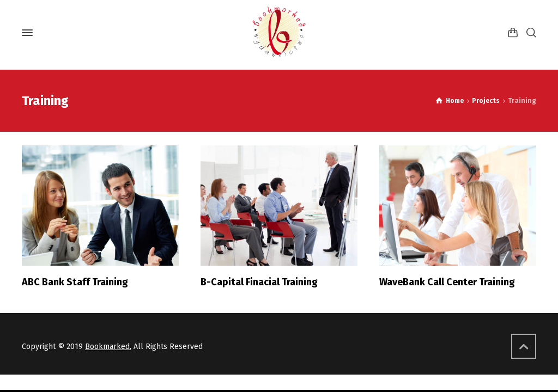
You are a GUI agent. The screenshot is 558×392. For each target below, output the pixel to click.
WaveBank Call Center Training (447, 282)
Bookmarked (107, 347)
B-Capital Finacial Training (259, 282)
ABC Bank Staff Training (75, 282)
